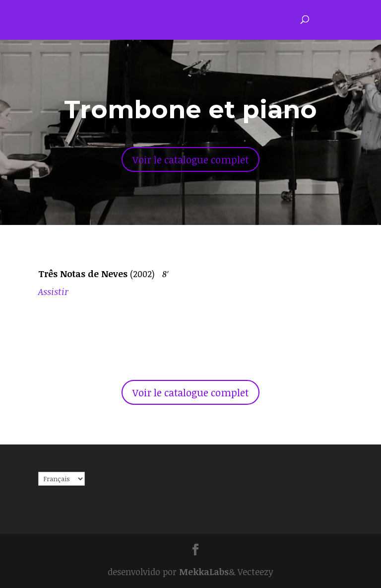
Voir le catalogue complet (190, 159)
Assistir (53, 292)
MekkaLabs (204, 572)
